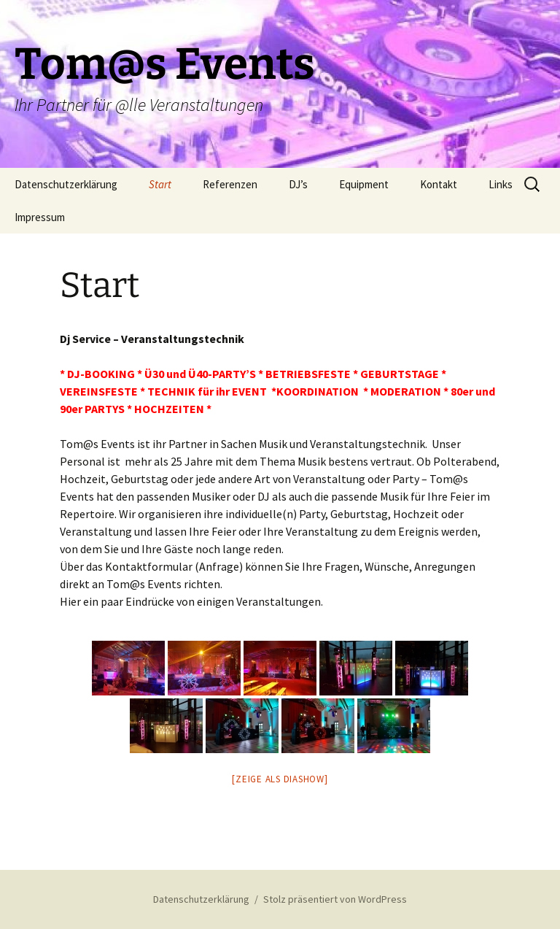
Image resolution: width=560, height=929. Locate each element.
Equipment (364, 184)
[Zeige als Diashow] (280, 779)
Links (501, 184)
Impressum (40, 217)
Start (160, 184)
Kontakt (439, 184)
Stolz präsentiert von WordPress (335, 899)
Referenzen (230, 184)
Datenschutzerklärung (66, 184)
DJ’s (298, 184)
